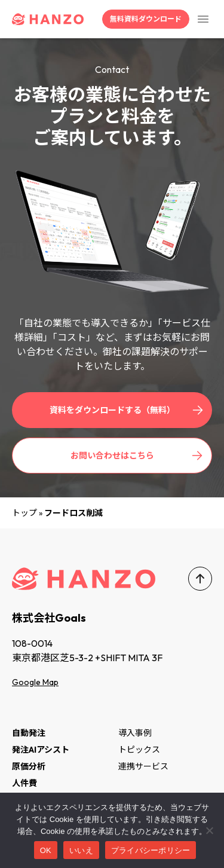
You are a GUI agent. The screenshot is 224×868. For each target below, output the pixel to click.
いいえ (81, 850)
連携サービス (143, 766)
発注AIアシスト (41, 750)
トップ (24, 513)
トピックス (139, 750)
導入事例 (135, 733)
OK (46, 850)
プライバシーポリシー (151, 850)
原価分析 (29, 766)
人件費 (24, 783)
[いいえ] (209, 830)
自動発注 (29, 733)
